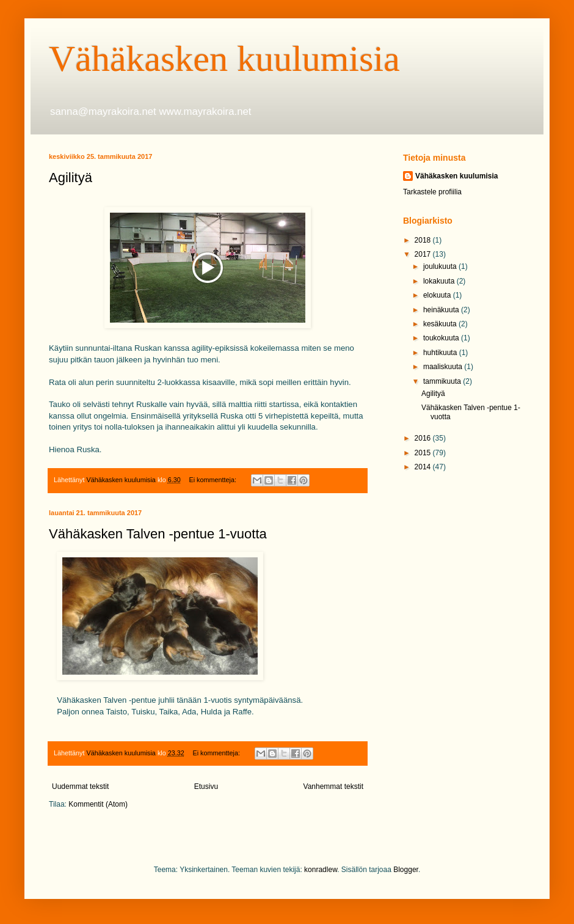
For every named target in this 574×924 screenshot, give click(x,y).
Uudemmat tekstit (80, 787)
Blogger (406, 870)
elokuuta (438, 295)
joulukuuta (441, 266)
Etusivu (206, 787)
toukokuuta (442, 338)
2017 (424, 254)
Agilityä (71, 178)
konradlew (321, 870)
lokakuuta (440, 281)
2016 (424, 438)
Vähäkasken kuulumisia (224, 59)
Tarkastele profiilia (432, 192)
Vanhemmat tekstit (333, 787)
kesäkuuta (441, 324)
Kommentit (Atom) (98, 804)
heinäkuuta (442, 310)
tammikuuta (443, 381)
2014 (424, 467)
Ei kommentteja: (214, 480)
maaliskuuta (444, 367)
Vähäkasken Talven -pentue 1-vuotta (158, 534)
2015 (424, 453)
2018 (424, 240)
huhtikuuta (441, 353)
